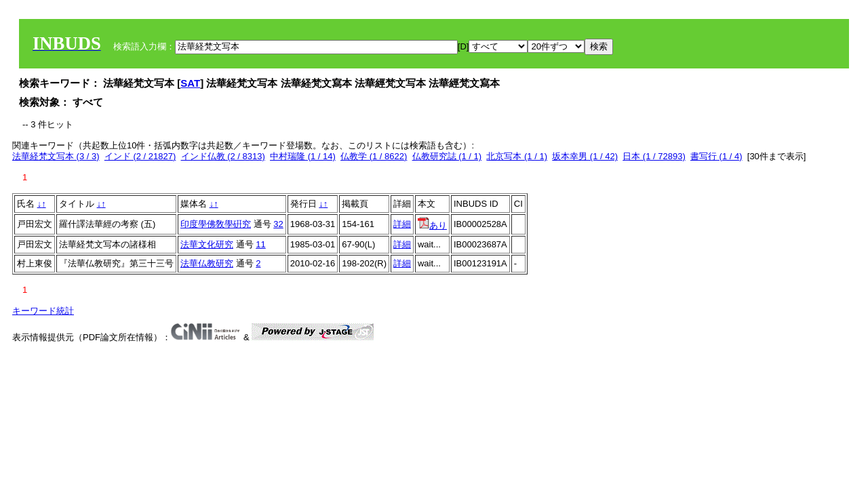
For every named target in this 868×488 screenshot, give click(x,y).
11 (260, 244)
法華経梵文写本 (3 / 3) (56, 156)
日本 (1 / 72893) (654, 156)
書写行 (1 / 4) (716, 156)
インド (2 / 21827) (140, 156)
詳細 (402, 224)
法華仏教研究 (207, 263)
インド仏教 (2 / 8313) (223, 156)
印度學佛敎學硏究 (216, 224)
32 (278, 224)
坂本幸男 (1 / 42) (585, 156)
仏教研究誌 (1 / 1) (447, 156)
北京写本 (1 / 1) (517, 156)
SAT (190, 83)
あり (432, 225)
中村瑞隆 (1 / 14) (303, 156)
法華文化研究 (207, 244)
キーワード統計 (43, 311)
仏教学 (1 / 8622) (374, 156)
